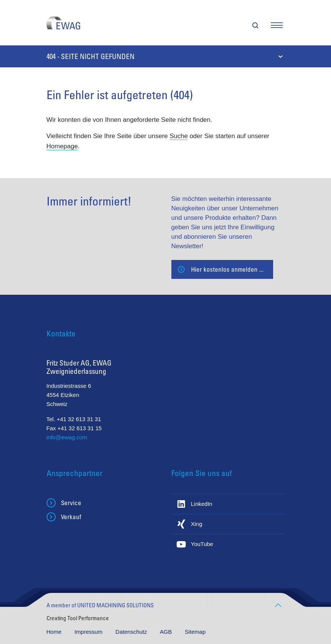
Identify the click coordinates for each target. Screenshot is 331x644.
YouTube (202, 544)
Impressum (89, 632)
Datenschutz (132, 632)
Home (55, 632)
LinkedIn (202, 504)
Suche (179, 136)
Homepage (62, 146)
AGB (167, 632)
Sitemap (195, 632)
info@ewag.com (67, 437)
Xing (197, 524)
